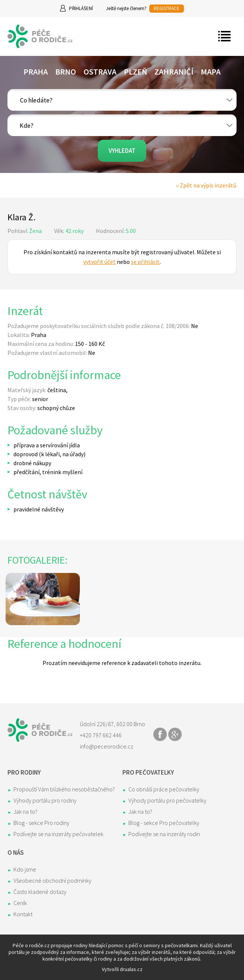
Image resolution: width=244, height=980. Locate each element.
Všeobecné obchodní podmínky (52, 880)
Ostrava (100, 72)
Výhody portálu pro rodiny (45, 800)
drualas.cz (131, 969)
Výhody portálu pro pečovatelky (167, 800)
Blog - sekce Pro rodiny (41, 823)
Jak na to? (25, 812)
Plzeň (135, 72)
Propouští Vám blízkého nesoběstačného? (64, 789)
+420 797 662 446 (101, 735)
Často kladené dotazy (40, 892)
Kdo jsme (25, 869)
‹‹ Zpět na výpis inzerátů (206, 185)
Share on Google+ (175, 734)
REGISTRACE (167, 8)
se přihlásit (145, 262)
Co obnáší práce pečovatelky (164, 789)
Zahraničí (174, 72)
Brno (66, 72)
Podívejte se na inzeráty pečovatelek (58, 834)
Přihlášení (81, 8)
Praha (36, 72)
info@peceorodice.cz (107, 746)
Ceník (20, 903)
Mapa (211, 72)
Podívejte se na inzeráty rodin (164, 834)
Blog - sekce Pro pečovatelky (164, 823)
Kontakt (23, 914)
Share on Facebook (160, 734)
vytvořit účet (99, 262)
